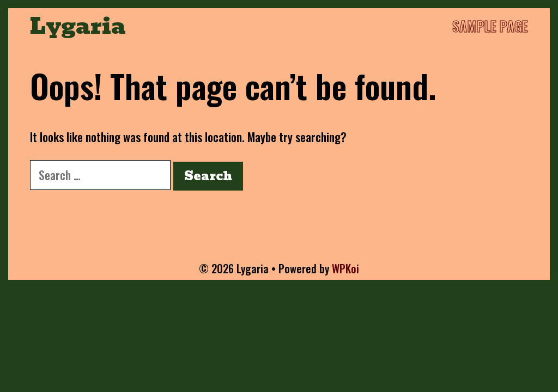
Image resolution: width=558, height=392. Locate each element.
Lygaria (78, 26)
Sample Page (490, 26)
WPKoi (345, 268)
